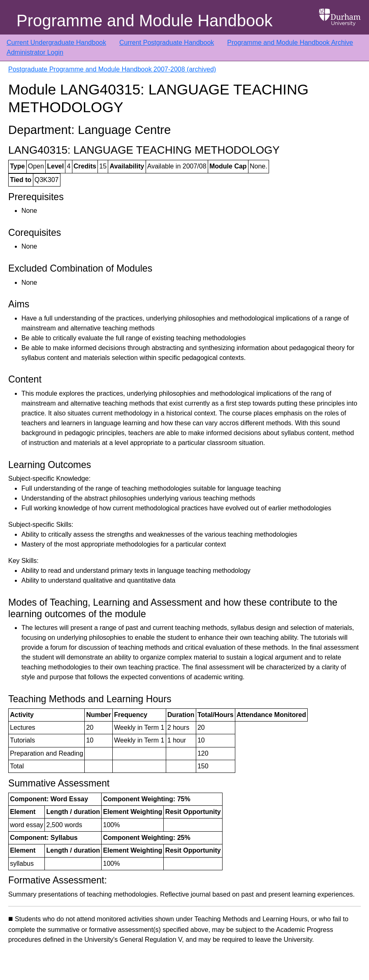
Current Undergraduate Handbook (56, 43)
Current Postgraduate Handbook (167, 43)
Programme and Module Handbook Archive (290, 43)
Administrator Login (35, 52)
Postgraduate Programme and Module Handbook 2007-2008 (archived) (112, 69)
